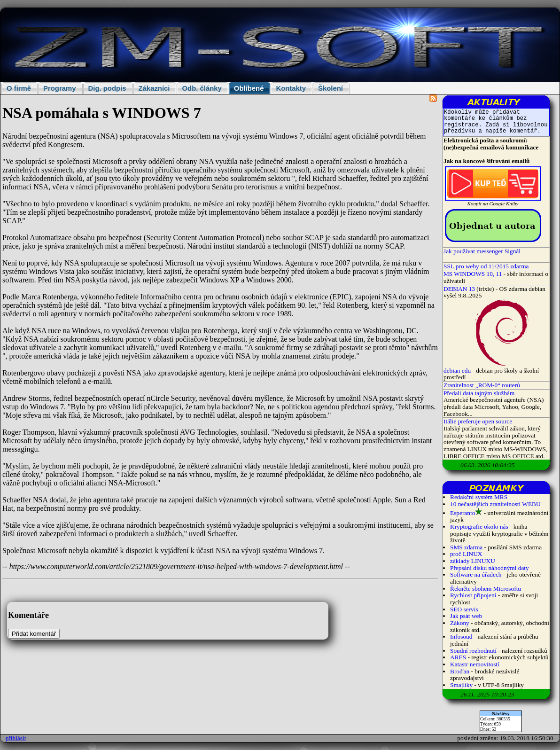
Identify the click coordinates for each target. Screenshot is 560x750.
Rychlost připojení (473, 595)
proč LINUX (466, 554)
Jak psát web (466, 616)
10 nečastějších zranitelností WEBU (495, 504)
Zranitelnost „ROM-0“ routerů (482, 385)
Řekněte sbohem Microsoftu (486, 589)
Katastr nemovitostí (475, 664)
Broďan (460, 671)
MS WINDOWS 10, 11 (473, 274)
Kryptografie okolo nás (479, 527)
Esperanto (463, 513)
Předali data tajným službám (479, 393)
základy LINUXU (473, 561)
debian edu (457, 371)
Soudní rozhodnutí (473, 651)
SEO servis (464, 609)
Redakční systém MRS (479, 497)
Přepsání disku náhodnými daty (490, 568)
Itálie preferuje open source (478, 421)
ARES (458, 657)
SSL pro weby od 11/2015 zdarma (486, 266)
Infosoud (461, 637)
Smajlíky (461, 685)
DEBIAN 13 (459, 289)
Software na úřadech (476, 574)
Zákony (460, 623)
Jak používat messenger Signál (482, 251)
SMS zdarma (466, 547)
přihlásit (16, 738)
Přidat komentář (34, 634)
